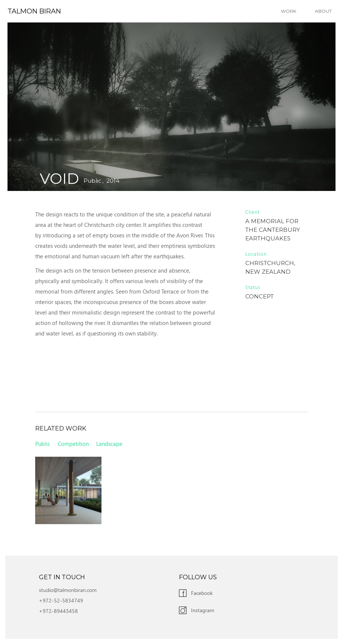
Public (92, 181)
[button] (290, 11)
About (323, 11)
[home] (31, 11)
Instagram (203, 610)
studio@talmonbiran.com (68, 590)
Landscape (109, 446)
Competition (73, 446)
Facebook (202, 593)
